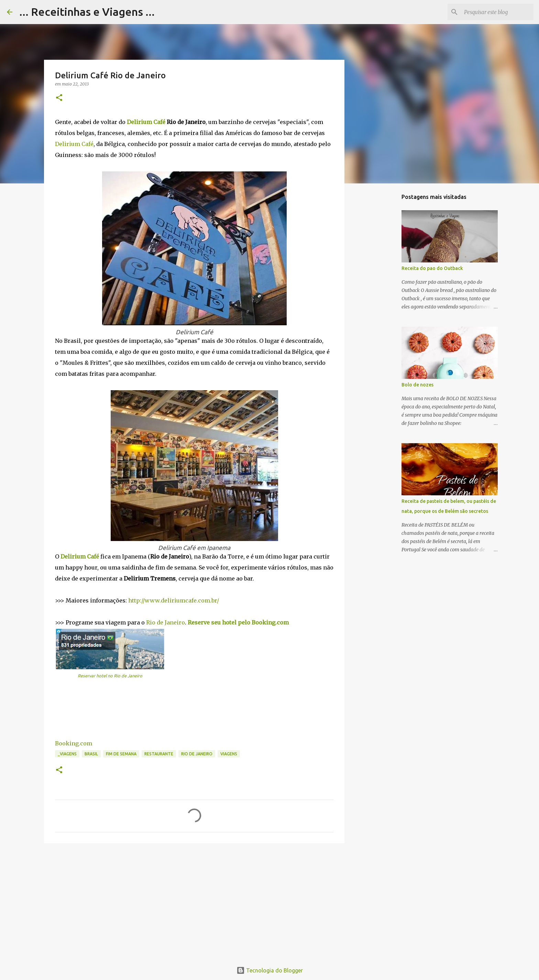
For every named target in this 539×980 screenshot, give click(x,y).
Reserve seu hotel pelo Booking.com (238, 622)
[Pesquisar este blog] (497, 12)
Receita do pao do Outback (432, 268)
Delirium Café (146, 122)
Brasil (91, 754)
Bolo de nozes (417, 385)
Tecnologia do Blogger (270, 970)
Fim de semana (121, 754)
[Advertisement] (194, 902)
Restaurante (159, 754)
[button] (59, 98)
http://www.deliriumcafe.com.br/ (174, 600)
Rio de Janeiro (166, 622)
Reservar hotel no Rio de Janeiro (110, 676)
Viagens (229, 754)
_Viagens (67, 754)
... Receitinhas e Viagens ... (87, 12)
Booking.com (74, 743)
